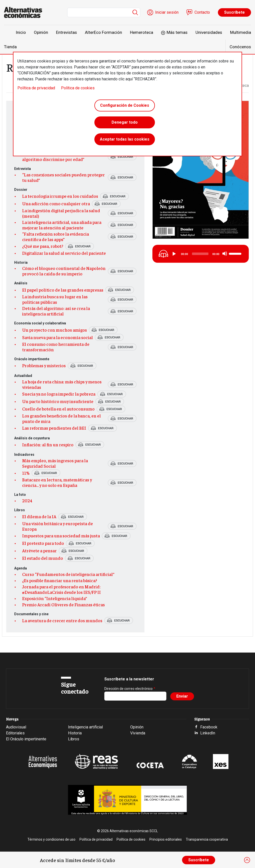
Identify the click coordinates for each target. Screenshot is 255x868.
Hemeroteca (142, 32)
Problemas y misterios (44, 365)
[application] (207, 254)
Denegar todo (125, 122)
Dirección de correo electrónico (128, 689)
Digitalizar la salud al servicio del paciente (64, 253)
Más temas (177, 32)
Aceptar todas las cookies (125, 139)
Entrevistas (66, 32)
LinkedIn (208, 733)
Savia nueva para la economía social (58, 337)
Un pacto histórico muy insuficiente (58, 401)
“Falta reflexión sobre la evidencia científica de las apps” (56, 237)
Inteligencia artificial (85, 727)
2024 (27, 501)
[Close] (247, 860)
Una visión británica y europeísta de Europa (58, 526)
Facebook (209, 727)
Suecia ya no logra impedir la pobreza (59, 394)
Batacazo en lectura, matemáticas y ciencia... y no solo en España (57, 482)
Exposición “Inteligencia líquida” (55, 598)
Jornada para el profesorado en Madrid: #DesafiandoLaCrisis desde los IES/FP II (62, 589)
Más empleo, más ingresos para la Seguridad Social (55, 463)
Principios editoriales (166, 839)
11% (26, 473)
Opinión (41, 32)
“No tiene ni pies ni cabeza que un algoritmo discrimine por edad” (55, 156)
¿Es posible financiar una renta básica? (60, 580)
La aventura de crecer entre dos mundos (62, 620)
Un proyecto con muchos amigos (55, 330)
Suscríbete (234, 12)
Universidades (209, 32)
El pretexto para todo (43, 543)
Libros (74, 739)
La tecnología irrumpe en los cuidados (60, 196)
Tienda (10, 47)
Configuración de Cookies (125, 105)
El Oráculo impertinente (26, 739)
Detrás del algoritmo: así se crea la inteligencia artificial (56, 311)
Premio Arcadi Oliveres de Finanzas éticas (64, 605)
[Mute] (225, 254)
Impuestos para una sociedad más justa (61, 536)
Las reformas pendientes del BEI (54, 428)
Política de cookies (78, 88)
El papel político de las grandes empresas (63, 290)
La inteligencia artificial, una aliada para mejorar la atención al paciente (62, 225)
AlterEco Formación (103, 32)
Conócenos (240, 47)
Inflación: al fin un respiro (48, 445)
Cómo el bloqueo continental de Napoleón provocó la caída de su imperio (64, 271)
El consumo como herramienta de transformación (56, 347)
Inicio (21, 32)
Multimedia (241, 32)
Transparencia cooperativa (207, 839)
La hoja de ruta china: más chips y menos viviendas (62, 384)
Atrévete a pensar (39, 551)
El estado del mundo (43, 558)
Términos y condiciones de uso (51, 839)
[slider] (200, 254)
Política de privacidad (36, 88)
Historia (75, 733)
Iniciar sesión (167, 12)
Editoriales (15, 733)
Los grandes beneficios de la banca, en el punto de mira (62, 418)
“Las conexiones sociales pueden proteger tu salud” (64, 177)
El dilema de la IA (39, 516)
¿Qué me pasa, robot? (43, 246)
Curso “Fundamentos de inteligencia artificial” (68, 574)
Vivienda (138, 733)
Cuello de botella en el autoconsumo (58, 409)
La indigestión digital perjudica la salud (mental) (61, 213)
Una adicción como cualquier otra (56, 204)
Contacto (202, 12)
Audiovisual (16, 727)
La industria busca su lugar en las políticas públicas (55, 299)
